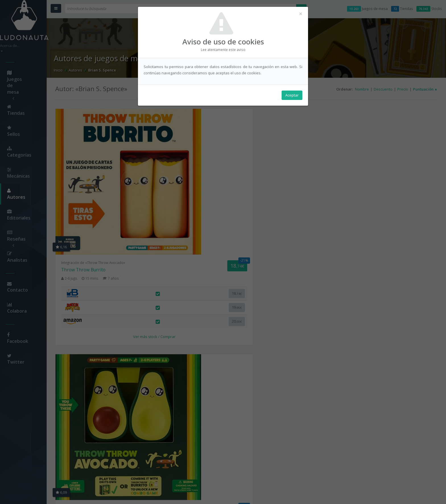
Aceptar (292, 97)
